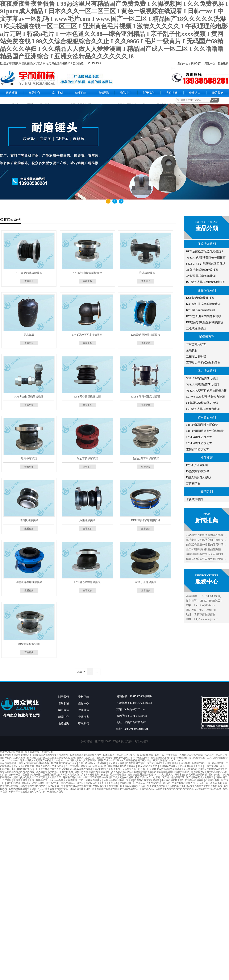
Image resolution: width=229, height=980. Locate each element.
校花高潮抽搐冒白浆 (80, 789)
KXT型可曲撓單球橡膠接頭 (203, 304)
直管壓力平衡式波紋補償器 (203, 363)
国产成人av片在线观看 (153, 789)
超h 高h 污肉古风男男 (33, 783)
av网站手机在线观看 (114, 780)
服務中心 (207, 581)
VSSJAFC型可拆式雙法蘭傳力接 (206, 391)
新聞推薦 (207, 520)
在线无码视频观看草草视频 (23, 789)
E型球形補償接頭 (197, 465)
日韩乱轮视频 (92, 775)
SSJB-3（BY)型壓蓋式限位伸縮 (206, 264)
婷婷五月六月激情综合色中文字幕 (173, 763)
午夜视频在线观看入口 (184, 783)
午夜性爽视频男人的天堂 (53, 769)
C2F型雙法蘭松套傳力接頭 (203, 409)
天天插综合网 (191, 769)
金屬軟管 (192, 350)
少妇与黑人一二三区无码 (33, 777)
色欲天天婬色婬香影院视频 (208, 786)
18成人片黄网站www (210, 769)
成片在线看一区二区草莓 (133, 783)
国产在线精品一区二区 (73, 783)
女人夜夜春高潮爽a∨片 (48, 772)
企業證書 (195, 93)
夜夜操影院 (42, 780)
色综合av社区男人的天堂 (94, 766)
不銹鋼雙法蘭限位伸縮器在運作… (206, 535)
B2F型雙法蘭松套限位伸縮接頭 (206, 282)
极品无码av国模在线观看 (80, 769)
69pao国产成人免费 (148, 766)
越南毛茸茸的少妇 (72, 777)
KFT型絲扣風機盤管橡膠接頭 (204, 322)
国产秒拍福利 (216, 775)
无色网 (130, 780)
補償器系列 (207, 337)
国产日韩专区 (14, 783)
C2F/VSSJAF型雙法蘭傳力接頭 (205, 397)
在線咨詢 (64, 723)
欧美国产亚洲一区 (201, 763)
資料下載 (80, 93)
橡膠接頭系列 (207, 290)
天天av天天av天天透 (24, 772)
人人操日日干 (54, 777)
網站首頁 (11, 93)
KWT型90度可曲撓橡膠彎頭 (204, 316)
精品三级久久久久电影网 (148, 777)
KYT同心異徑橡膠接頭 (200, 310)
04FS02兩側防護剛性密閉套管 (205, 431)
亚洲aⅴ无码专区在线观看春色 (34, 763)
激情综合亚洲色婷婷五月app (143, 775)
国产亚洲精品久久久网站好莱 (45, 786)
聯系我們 (196, 63)
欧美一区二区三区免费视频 (45, 775)
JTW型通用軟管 (196, 344)
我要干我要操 (183, 772)
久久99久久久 (39, 792)
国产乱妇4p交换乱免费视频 (104, 786)
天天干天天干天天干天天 (179, 789)
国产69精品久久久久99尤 (108, 769)
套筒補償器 (193, 483)
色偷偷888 (216, 783)
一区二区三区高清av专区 (96, 777)
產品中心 (183, 63)
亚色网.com (81, 772)
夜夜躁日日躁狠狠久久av (133, 786)
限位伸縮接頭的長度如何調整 (203, 549)
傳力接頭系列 (207, 371)
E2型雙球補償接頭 (198, 471)
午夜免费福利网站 (157, 786)
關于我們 (149, 93)
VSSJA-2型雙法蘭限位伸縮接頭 (206, 258)
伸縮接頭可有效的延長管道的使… (206, 554)
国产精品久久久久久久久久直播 (102, 783)
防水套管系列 (207, 417)
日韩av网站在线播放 (99, 772)
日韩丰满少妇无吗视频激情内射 (191, 775)
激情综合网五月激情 (24, 780)
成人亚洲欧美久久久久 (191, 766)
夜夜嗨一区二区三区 (19, 775)
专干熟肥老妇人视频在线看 (75, 786)
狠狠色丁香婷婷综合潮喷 (114, 775)
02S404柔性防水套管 (199, 443)
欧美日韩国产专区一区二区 (140, 763)
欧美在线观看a (166, 772)
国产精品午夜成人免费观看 (200, 777)
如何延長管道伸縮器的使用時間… (206, 545)
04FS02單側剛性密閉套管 (202, 425)
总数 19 (81, 672)
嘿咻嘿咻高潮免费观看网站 (122, 766)
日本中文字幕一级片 (215, 766)
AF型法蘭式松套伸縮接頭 (202, 270)
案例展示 (64, 710)
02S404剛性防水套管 (199, 437)
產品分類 (207, 228)
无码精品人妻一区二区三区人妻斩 (140, 769)
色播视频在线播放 (169, 766)
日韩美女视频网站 (195, 780)
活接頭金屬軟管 (196, 356)
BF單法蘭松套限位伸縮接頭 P (205, 251)
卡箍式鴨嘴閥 (195, 499)
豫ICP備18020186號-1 (108, 741)
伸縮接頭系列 (207, 244)
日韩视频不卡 (7, 769)
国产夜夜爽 (67, 772)
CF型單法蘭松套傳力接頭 (202, 403)
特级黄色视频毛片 (131, 789)
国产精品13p (53, 783)
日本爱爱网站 (198, 772)
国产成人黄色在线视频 (122, 777)
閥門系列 (207, 492)
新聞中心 (64, 717)
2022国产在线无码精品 (159, 783)
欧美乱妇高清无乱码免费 (147, 780)
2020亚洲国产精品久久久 (64, 763)
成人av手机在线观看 (24, 766)
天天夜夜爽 (203, 783)
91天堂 (116, 789)
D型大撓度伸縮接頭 (199, 477)
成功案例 (57, 93)
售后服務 (223, 63)
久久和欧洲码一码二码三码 (208, 789)
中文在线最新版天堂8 (173, 780)
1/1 (97, 672)
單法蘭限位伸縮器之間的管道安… (206, 540)
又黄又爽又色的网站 (122, 772)
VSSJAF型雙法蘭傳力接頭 (203, 385)
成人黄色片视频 (117, 763)
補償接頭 (207, 458)
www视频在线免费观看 (170, 769)
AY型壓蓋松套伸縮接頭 (201, 276)
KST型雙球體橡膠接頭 (200, 298)
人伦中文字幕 (72, 766)
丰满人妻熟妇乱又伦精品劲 (50, 766)
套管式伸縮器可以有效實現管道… (206, 559)
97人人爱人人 (166, 775)
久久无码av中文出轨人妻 (180, 786)
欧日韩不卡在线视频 (19, 792)
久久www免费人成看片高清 (63, 780)
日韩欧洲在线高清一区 (27, 769)
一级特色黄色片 (55, 792)
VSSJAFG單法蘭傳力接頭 (202, 378)
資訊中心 (210, 63)
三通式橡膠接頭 (196, 328)
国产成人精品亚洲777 (173, 777)
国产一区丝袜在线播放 (91, 780)
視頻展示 (103, 93)
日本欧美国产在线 (102, 789)
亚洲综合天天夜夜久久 (145, 772)
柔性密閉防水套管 (198, 449)
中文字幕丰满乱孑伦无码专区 (53, 789)
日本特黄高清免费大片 (72, 775)
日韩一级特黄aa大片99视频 (93, 763)
